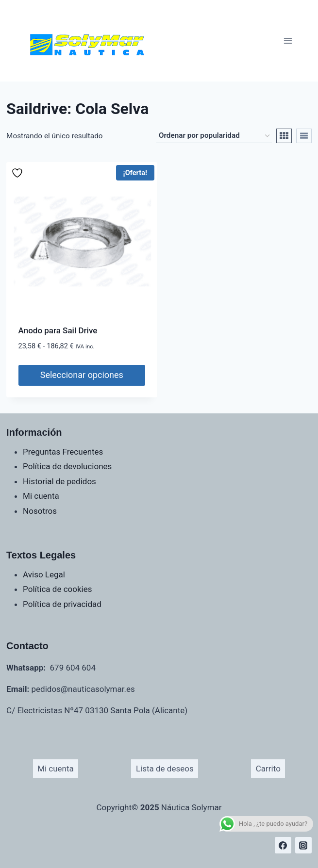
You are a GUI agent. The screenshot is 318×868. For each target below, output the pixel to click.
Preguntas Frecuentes (63, 452)
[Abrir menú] (288, 41)
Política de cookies (57, 589)
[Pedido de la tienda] (214, 136)
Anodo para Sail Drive (58, 330)
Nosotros (40, 511)
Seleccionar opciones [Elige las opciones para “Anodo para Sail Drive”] (82, 375)
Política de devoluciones (67, 466)
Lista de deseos (165, 769)
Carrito (268, 769)
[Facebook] (283, 845)
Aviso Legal (44, 574)
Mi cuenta (41, 496)
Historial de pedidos (59, 481)
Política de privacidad (62, 604)
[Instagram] (303, 845)
